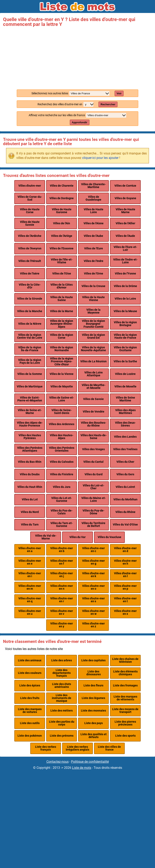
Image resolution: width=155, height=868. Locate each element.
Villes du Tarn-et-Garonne (62, 525)
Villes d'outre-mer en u (30, 612)
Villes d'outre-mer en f (62, 562)
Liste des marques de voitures (30, 711)
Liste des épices (30, 686)
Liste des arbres (62, 660)
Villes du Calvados (62, 462)
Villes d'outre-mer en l (125, 575)
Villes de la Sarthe (125, 361)
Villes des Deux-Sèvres (125, 424)
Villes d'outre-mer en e (30, 562)
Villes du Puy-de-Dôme (93, 512)
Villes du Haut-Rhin (30, 487)
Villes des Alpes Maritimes (125, 412)
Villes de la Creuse (93, 286)
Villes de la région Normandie (62, 349)
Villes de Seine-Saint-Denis (62, 412)
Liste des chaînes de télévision (125, 660)
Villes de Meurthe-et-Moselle (94, 387)
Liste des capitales (93, 660)
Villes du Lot (30, 499)
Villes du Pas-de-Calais (62, 512)
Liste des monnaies (93, 711)
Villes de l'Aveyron (30, 248)
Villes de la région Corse (62, 336)
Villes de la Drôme (125, 286)
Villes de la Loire (125, 299)
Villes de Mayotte (62, 387)
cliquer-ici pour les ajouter (100, 158)
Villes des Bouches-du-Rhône (94, 424)
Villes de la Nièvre (30, 324)
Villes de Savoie (93, 399)
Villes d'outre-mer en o (93, 587)
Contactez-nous (58, 762)
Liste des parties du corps (62, 723)
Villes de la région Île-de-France (30, 349)
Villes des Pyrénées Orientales (62, 449)
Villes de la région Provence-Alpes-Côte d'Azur (62, 362)
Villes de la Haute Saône (62, 299)
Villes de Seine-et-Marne (30, 412)
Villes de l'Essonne (62, 248)
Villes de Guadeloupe (93, 198)
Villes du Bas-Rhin (30, 462)
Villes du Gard (94, 474)
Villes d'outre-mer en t (125, 600)
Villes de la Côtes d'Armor (62, 286)
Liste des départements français (62, 673)
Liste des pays (94, 723)
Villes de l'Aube (93, 236)
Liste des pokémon (30, 736)
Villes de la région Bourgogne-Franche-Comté (93, 324)
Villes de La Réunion (93, 361)
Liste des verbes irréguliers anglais (77, 748)
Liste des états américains (62, 686)
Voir (119, 93)
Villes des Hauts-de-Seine (94, 437)
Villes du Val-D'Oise (125, 525)
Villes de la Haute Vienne (93, 299)
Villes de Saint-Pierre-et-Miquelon (30, 399)
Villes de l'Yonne (125, 274)
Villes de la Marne (62, 311)
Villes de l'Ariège (62, 236)
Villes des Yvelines (125, 449)
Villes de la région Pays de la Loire (30, 361)
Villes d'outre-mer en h (125, 562)
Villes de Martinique (30, 387)
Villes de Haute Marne (125, 211)
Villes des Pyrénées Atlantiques (30, 449)
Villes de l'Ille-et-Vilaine (62, 261)
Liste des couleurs (30, 673)
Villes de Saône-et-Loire (62, 399)
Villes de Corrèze (125, 186)
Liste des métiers (62, 711)
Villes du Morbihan (125, 499)
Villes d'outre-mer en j (62, 575)
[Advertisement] (77, 57)
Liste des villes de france (109, 748)
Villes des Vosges (93, 449)
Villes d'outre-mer (30, 186)
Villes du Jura (62, 487)
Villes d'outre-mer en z (93, 625)
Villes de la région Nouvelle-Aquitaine (93, 349)
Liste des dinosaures (94, 673)
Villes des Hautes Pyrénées (30, 437)
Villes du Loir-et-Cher (93, 487)
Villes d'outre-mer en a (30, 550)
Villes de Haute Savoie (30, 223)
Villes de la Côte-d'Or (30, 286)
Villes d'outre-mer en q (30, 600)
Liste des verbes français (46, 748)
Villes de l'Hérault (30, 261)
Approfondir (80, 122)
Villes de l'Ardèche (30, 236)
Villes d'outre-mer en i (30, 575)
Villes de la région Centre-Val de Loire (30, 336)
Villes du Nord (30, 512)
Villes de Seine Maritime (125, 399)
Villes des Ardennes (62, 424)
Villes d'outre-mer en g (93, 562)
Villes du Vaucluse (109, 537)
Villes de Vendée (94, 412)
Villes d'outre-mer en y (62, 625)
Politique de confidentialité (90, 762)
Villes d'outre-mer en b (62, 550)
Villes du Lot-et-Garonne (62, 499)
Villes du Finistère (62, 474)
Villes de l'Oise (62, 274)
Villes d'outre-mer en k (93, 575)
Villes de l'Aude (125, 236)
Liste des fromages (125, 686)
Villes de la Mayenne (93, 311)
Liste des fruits (30, 698)
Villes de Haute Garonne (62, 211)
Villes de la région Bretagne (125, 324)
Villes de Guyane (125, 198)
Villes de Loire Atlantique (94, 374)
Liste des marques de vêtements (125, 698)
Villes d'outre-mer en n (62, 587)
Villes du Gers (125, 474)
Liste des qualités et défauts (94, 736)
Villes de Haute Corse (30, 211)
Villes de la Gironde (30, 299)
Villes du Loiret (125, 487)
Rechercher (108, 104)
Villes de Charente (62, 186)
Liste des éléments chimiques (125, 673)
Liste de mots (82, 768)
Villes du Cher (125, 462)
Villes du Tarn (30, 525)
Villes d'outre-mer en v (62, 612)
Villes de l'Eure (94, 248)
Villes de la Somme (30, 374)
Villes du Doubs (30, 474)
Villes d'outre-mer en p (125, 587)
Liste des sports (125, 736)
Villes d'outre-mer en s (93, 600)
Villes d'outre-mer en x (125, 612)
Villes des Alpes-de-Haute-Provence (30, 424)
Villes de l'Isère (30, 274)
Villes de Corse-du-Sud (30, 198)
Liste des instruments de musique (62, 698)
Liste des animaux (30, 660)
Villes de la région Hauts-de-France (125, 336)
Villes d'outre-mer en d (125, 550)
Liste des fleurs (93, 686)
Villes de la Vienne (62, 374)
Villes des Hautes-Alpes (62, 437)
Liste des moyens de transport (125, 711)
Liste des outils (30, 723)
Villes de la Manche (30, 311)
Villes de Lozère (125, 374)
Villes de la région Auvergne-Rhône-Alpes (62, 324)
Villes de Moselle (125, 387)
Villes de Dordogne (62, 198)
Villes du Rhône (125, 512)
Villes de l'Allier (125, 223)
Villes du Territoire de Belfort (93, 525)
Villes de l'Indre (94, 261)
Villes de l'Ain (62, 223)
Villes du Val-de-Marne (46, 537)
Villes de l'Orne (94, 274)
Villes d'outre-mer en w (93, 612)
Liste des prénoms (62, 736)
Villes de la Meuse (125, 311)
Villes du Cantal (93, 462)
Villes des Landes (125, 437)
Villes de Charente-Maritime (93, 186)
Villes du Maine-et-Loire (94, 499)
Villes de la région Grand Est (93, 336)
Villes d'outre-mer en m (30, 587)
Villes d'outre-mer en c (93, 550)
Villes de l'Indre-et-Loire (125, 261)
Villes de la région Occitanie (125, 349)
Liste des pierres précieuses (125, 723)
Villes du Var (77, 537)
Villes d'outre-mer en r (62, 600)
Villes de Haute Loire (94, 211)
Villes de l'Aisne (94, 223)
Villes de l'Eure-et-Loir (125, 248)
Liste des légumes (93, 698)
